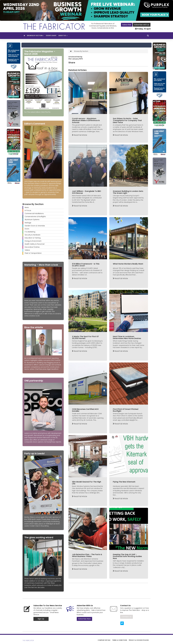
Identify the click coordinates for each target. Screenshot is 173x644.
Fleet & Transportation (33, 253)
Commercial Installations (34, 214)
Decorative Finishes (32, 247)
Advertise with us (142, 25)
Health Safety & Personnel (35, 244)
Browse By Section (35, 36)
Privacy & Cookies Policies (139, 640)
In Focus (28, 210)
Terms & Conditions (120, 640)
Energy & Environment (33, 241)
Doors (27, 229)
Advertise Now (84, 619)
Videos (27, 250)
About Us (63, 36)
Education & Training (33, 238)
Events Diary (51, 36)
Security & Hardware (32, 235)
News (27, 207)
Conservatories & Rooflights (35, 217)
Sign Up (41, 619)
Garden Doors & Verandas (35, 226)
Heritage (28, 223)
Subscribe (127, 25)
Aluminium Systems (32, 220)
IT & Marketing (30, 232)
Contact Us (126, 617)
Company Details (104, 640)
